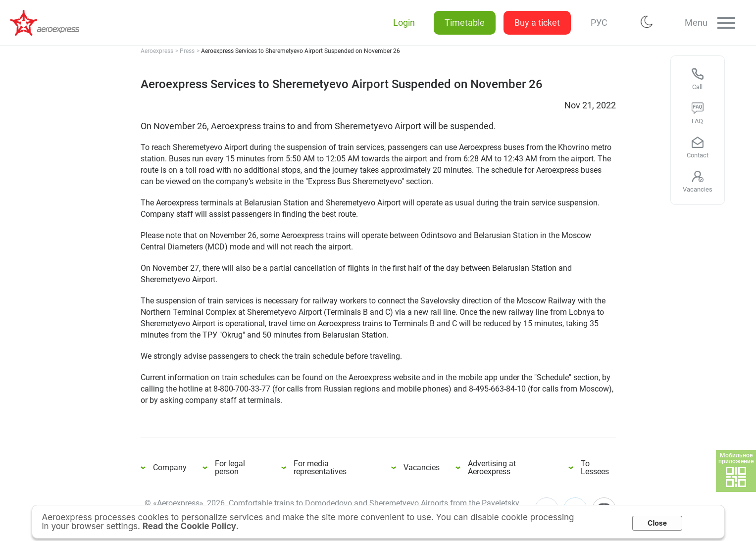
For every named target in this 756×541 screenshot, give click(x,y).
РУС (597, 23)
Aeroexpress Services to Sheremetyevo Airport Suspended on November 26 (50, 23)
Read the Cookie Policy (189, 526)
